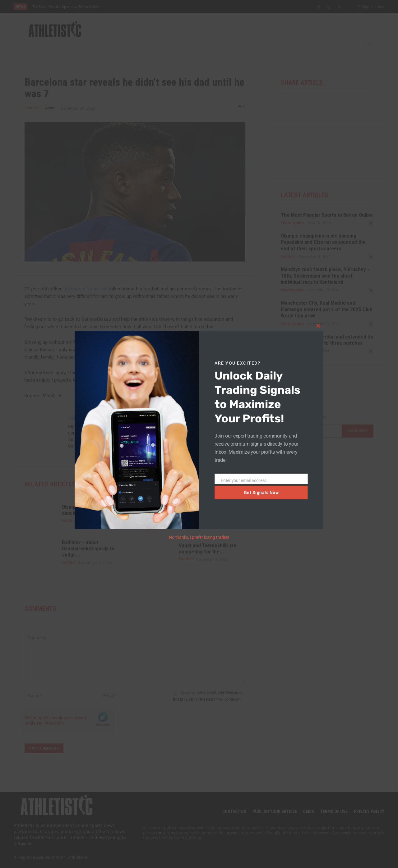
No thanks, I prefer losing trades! (199, 537)
